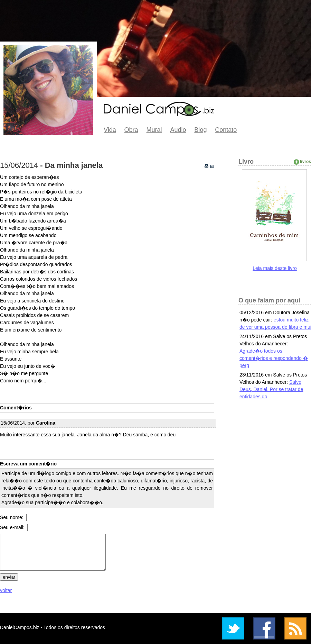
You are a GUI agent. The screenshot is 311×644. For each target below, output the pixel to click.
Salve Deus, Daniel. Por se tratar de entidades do (271, 389)
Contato (226, 130)
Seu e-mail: (13, 527)
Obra (131, 130)
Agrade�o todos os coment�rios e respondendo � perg (274, 358)
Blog (200, 130)
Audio (178, 130)
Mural (154, 130)
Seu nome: (12, 517)
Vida (110, 130)
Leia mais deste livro (275, 268)
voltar (6, 590)
